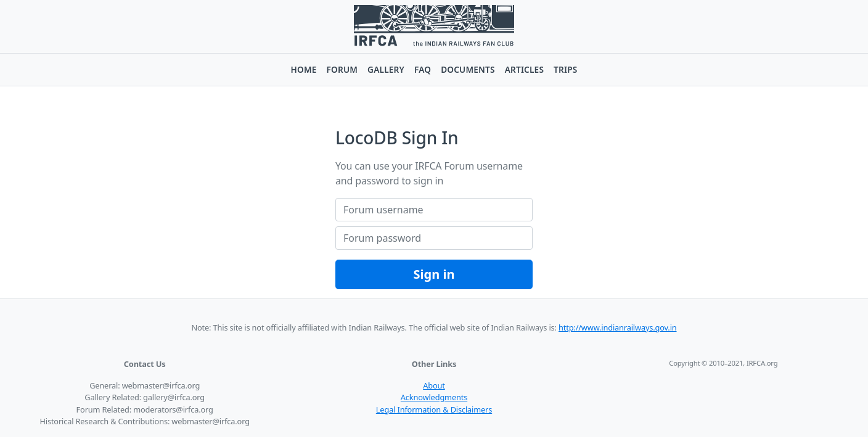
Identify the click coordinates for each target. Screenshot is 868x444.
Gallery (386, 69)
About (434, 385)
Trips (565, 69)
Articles (524, 69)
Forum (342, 69)
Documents (468, 69)
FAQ (423, 69)
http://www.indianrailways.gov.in (618, 327)
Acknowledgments (434, 397)
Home (304, 69)
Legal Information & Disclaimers (434, 409)
